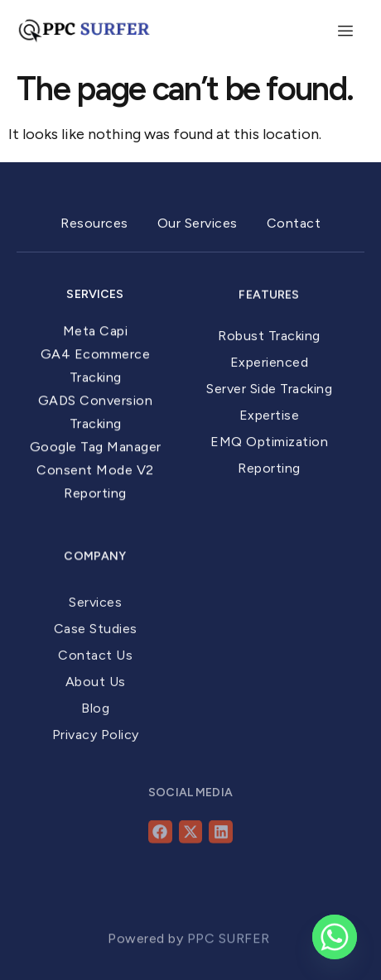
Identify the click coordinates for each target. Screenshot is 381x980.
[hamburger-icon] (346, 31)
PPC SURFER (231, 948)
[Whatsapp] (335, 937)
